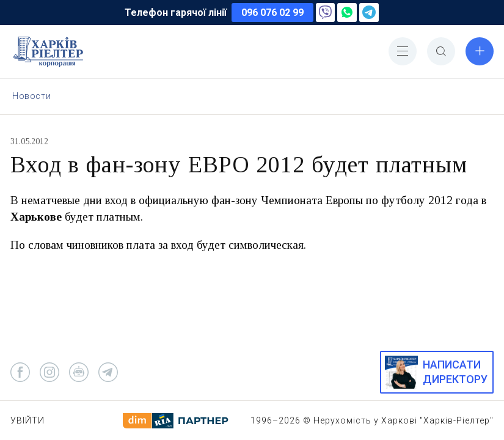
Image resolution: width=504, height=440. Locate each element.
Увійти (27, 420)
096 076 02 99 (272, 13)
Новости (31, 96)
